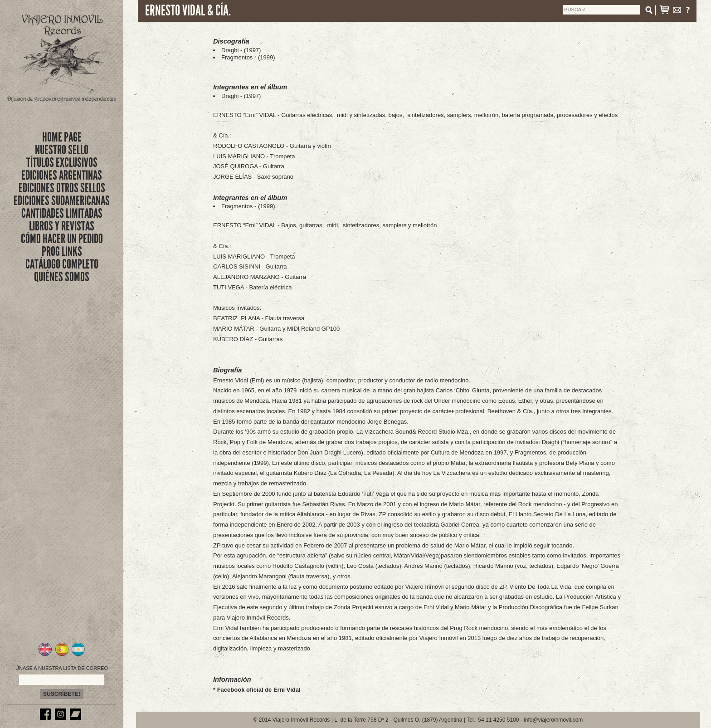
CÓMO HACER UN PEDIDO (62, 239)
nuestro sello (62, 150)
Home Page (62, 137)
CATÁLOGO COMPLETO (62, 264)
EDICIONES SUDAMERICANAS (62, 201)
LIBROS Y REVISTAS (62, 226)
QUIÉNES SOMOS (62, 277)
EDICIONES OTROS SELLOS (62, 188)
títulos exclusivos (62, 163)
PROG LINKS (62, 252)
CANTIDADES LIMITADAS (62, 213)
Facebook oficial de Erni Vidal (259, 690)
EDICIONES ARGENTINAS (62, 175)
